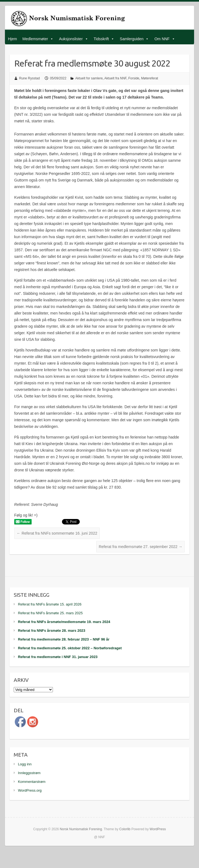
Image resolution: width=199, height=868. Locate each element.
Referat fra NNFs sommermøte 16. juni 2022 (57, 533)
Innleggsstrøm (29, 773)
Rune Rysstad (29, 78)
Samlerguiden (132, 39)
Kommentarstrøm (32, 782)
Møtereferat (150, 78)
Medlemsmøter (35, 39)
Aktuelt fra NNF (116, 78)
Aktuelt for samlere (89, 78)
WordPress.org (30, 790)
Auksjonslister (71, 39)
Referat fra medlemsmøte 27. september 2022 (140, 547)
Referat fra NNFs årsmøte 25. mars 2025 (50, 613)
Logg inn (25, 764)
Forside (134, 78)
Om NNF (162, 39)
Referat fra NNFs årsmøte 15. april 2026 (50, 604)
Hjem (12, 39)
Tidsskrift (101, 39)
